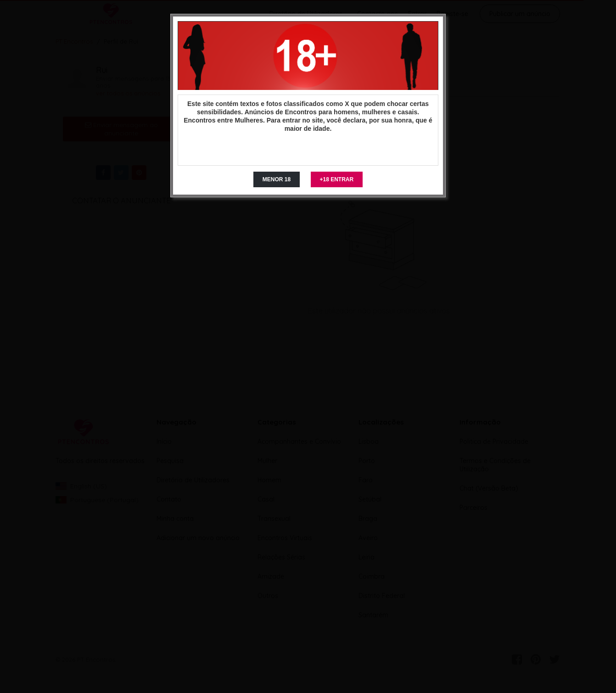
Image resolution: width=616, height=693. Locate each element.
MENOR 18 (277, 179)
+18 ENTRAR (337, 179)
